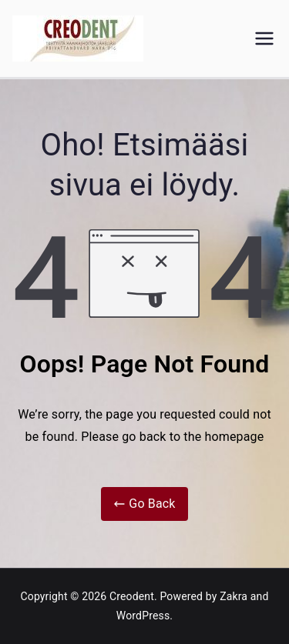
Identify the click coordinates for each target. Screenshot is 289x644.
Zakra (234, 596)
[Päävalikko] (264, 38)
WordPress (143, 616)
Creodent (132, 596)
